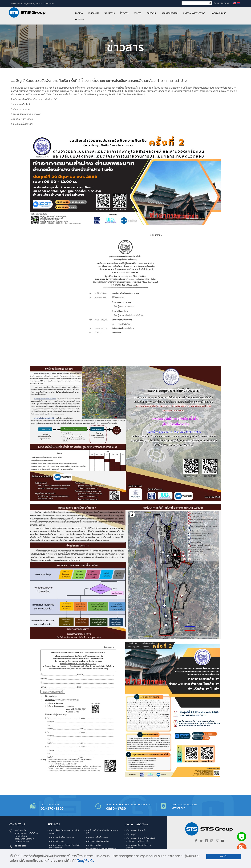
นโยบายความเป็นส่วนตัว (136, 830)
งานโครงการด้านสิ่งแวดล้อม (98, 841)
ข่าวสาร (138, 13)
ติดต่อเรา (80, 20)
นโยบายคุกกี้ (131, 834)
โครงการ (124, 13)
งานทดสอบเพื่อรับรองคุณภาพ (61, 837)
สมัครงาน (151, 13)
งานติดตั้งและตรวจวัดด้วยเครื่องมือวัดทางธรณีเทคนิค (65, 847)
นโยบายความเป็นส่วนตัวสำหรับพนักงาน (139, 847)
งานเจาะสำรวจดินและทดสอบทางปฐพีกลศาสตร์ (64, 832)
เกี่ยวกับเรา (94, 13)
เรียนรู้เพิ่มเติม (85, 861)
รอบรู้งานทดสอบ (170, 13)
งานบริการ (110, 13)
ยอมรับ (223, 857)
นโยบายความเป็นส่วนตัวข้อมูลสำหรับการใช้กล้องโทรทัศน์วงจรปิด (141, 840)
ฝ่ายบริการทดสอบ (94, 845)
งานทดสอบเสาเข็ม (57, 841)
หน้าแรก (79, 13)
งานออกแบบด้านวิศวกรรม (97, 837)
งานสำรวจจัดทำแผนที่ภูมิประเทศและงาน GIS (102, 832)
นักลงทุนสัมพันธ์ (219, 13)
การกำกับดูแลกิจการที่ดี (194, 13)
